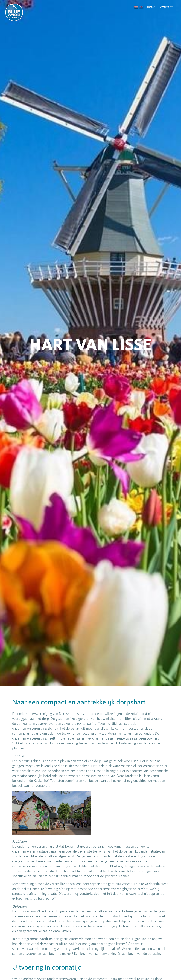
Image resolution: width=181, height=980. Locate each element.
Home (151, 7)
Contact (167, 7)
